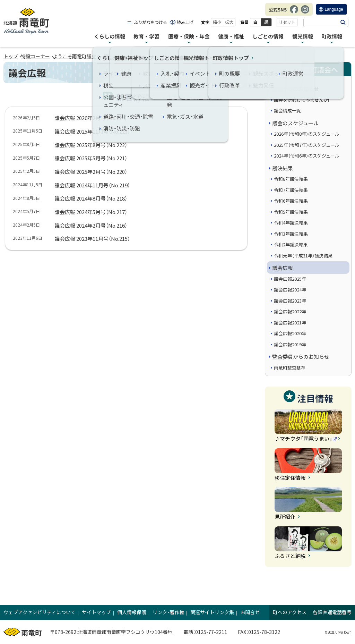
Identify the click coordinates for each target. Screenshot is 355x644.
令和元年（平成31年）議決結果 (303, 256)
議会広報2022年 (290, 311)
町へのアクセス (290, 612)
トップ (11, 56)
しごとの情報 (268, 36)
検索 (343, 22)
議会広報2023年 (290, 301)
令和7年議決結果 (291, 190)
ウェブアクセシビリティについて (40, 612)
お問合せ (250, 612)
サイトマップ (96, 612)
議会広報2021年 (290, 323)
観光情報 (303, 36)
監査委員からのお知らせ (301, 357)
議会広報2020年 (290, 333)
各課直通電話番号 (332, 612)
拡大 (229, 22)
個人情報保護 (132, 612)
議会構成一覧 (287, 111)
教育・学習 (146, 36)
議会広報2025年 (290, 279)
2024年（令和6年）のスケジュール (307, 156)
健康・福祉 (231, 36)
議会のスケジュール (295, 123)
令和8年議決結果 (291, 179)
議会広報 (283, 268)
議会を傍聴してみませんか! (301, 100)
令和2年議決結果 (291, 244)
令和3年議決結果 (291, 234)
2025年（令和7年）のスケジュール (307, 145)
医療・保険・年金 (189, 36)
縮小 (217, 22)
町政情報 (332, 36)
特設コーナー (35, 56)
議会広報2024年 (290, 290)
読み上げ (185, 22)
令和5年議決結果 (291, 212)
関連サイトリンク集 (212, 612)
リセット (287, 22)
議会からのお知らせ (296, 89)
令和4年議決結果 (291, 223)
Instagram (305, 13)
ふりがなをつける (150, 22)
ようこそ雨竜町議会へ (77, 56)
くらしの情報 (110, 36)
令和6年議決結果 (291, 201)
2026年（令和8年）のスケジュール (307, 134)
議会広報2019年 (290, 344)
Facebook (294, 13)
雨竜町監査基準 (290, 368)
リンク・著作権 (168, 612)
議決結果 (283, 168)
